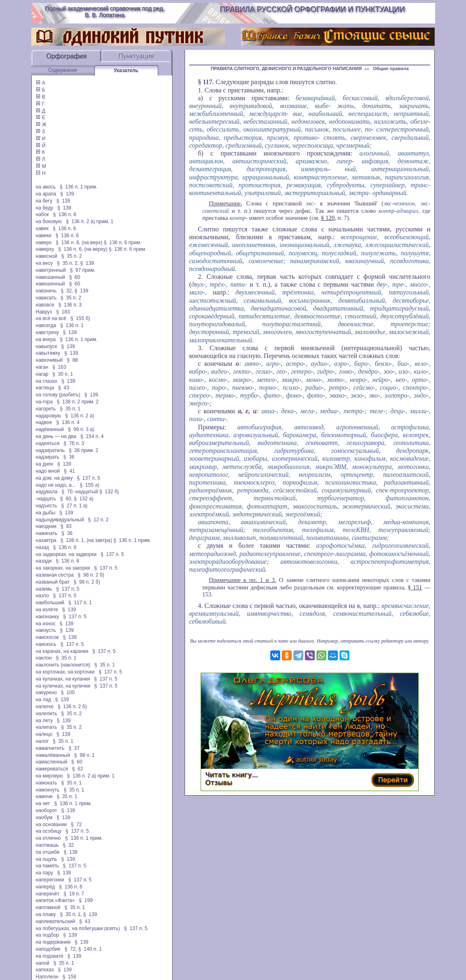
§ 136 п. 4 (68, 422)
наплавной (48, 907)
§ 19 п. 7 (74, 894)
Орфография (66, 56)
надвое (44, 422)
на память (47, 866)
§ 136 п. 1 (72, 325)
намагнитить (50, 748)
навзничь (46, 291)
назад (42, 547)
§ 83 (66, 526)
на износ (46, 624)
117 (207, 82)
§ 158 (69, 977)
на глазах (47, 381)
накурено (46, 693)
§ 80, (66, 499)
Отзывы (219, 783)
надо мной (48, 471)
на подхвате (50, 956)
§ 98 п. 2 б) (91, 575)
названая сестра (55, 575)
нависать (46, 298)
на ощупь (47, 859)
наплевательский (56, 921)
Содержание (63, 70)
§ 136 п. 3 (70, 305)
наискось (46, 644)
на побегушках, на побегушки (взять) (78, 928)
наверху (45, 249)
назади (44, 561)
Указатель (126, 71)
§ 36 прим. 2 (84, 450)
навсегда (46, 325)
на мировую (49, 776)
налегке (45, 707)
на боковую (49, 221)
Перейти (393, 780)
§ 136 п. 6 (65, 214)
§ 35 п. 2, (68, 263)
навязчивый (49, 360)
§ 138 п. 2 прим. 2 (78, 402)
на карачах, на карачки (62, 651)
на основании (52, 825)
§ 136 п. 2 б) (72, 707)
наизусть (46, 630)
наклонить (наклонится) (63, 665)
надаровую (48, 416)
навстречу (47, 332)
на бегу (44, 201)
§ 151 (415, 587)
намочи (44, 796)
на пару (44, 873)
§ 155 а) (90, 485)
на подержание (53, 942)
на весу (44, 263)
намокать (47, 783)
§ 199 (85, 900)
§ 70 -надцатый (80, 492)
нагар (42, 374)
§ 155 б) (80, 318)
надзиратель (50, 450)
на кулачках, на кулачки (63, 679)
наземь (44, 589)
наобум (44, 817)
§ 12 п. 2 (98, 520)
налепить (47, 714)
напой (43, 963)
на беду (45, 208)
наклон (44, 658)
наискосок (47, 637)
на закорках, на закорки (63, 568)
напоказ (45, 970)
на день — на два (56, 436)
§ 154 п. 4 (92, 436)
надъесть (47, 506)
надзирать (48, 457)
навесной (47, 256)
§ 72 (76, 825)
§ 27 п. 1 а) (74, 506)
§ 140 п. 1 (90, 949)
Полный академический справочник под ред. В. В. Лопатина (104, 12)
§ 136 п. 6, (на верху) (83, 249)
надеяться (48, 443)
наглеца (45, 388)
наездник (46, 526)
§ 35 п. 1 (63, 374)
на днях (45, 464)
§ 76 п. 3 (74, 443)
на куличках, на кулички (63, 686)
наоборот (47, 810)
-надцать (46, 499)
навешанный (50, 277)
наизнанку (48, 617)
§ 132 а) (83, 499)
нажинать (47, 533)
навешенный (50, 284)
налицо (44, 734)
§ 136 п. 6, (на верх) (79, 243)
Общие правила (391, 68)
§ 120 (328, 218)
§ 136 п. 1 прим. (78, 187)
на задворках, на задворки (66, 554)
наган (42, 367)
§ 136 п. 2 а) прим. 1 (90, 221)
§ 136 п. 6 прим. (123, 243)
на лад (43, 700)
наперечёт (48, 894)
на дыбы (46, 513)
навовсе (45, 305)
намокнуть (48, 790)
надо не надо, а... (56, 485)
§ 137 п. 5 (88, 478)
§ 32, (67, 291)
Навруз (44, 312)
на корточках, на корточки (65, 672)
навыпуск (47, 346)
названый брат (53, 582)
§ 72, (71, 949)
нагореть (46, 409)
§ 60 (75, 277)
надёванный (50, 429)
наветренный (51, 270)
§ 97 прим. (83, 270)
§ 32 (69, 845)
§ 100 (68, 693)
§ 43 (64, 388)
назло (42, 596)
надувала (47, 492)
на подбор (48, 935)
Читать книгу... (232, 775)
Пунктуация (136, 56)
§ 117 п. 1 (80, 603)
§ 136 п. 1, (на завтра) (86, 540)
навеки (44, 236)
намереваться (52, 769)
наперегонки (50, 880)
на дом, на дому (54, 478)
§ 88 (72, 360)
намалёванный (53, 755)
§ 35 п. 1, (71, 914)
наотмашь (47, 845)
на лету (44, 721)
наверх (44, 243)
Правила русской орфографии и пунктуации (312, 9)
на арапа (46, 194)
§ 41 (69, 471)
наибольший (50, 603)
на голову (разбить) (58, 395)
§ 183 (63, 312)
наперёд (46, 887)
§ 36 (69, 457)
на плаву (46, 914)
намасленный (52, 762)
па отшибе (48, 852)
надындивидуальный (60, 520)
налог (42, 741)
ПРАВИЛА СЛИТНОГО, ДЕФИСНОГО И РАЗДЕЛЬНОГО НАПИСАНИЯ (286, 68)
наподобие (48, 949)
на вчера (46, 339)
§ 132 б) (110, 492)
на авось (46, 187)
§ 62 (78, 769)
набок (42, 214)
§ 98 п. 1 (84, 755)
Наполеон (47, 977)
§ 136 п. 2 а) (80, 416)
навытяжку (48, 353)
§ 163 (59, 367)
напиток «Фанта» (55, 900)
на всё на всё (51, 318)
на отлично (49, 838)
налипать (47, 727)
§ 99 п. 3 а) (81, 429)
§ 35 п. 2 (72, 256)
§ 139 (67, 194)
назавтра (46, 540)
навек (42, 229)
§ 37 (74, 748)
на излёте (47, 610)
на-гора (44, 402)
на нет (43, 803)
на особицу (49, 831)
